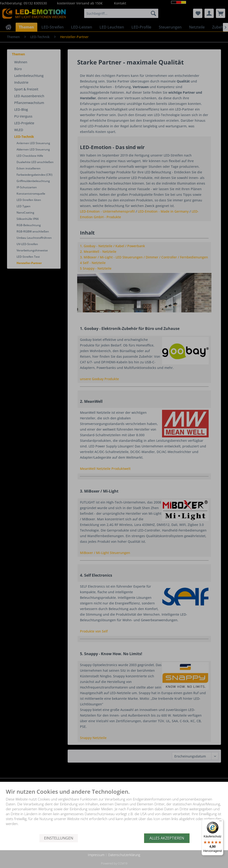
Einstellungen (59, 838)
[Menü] (221, 822)
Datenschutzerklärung (124, 855)
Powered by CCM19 (114, 863)
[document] (114, 811)
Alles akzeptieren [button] (167, 838)
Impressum (96, 855)
